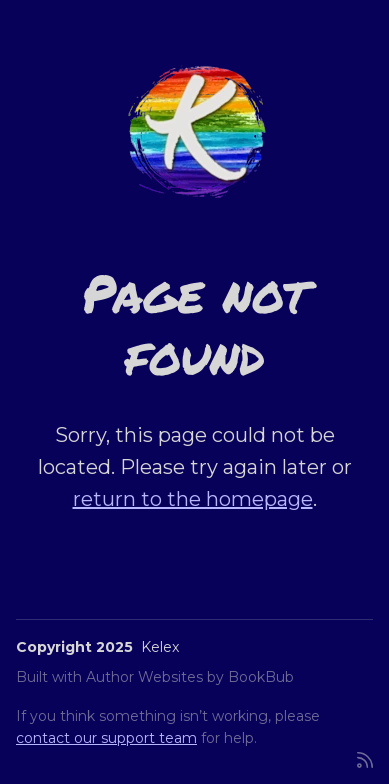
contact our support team (106, 738)
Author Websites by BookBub (190, 677)
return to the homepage (193, 499)
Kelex (160, 647)
